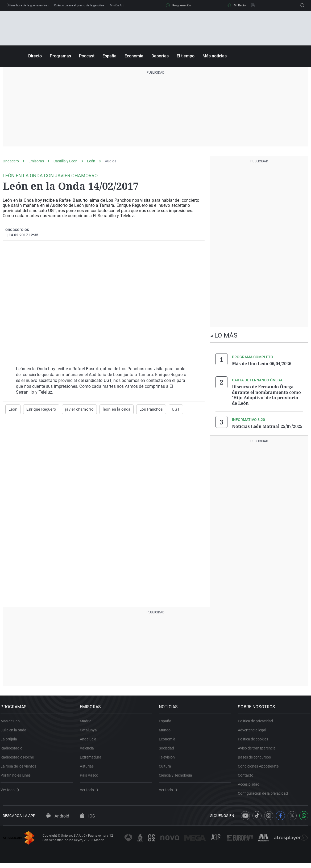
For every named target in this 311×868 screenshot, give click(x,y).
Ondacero (11, 161)
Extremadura (92, 759)
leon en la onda (111, 409)
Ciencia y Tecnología (178, 777)
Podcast (87, 56)
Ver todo (12, 791)
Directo (35, 56)
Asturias (89, 768)
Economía (134, 56)
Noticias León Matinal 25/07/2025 (267, 425)
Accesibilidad (251, 786)
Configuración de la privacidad (265, 795)
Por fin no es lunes (18, 777)
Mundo (167, 732)
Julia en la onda (16, 732)
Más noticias (215, 56)
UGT (167, 409)
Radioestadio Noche (19, 759)
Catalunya (90, 732)
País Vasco (91, 777)
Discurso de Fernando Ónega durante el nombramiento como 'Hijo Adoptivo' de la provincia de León (266, 394)
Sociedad (169, 750)
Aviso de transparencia (259, 750)
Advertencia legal (254, 732)
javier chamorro (76, 409)
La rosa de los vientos (20, 768)
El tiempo (186, 56)
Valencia (89, 750)
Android (58, 821)
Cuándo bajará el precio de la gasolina (79, 5)
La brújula (11, 741)
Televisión (169, 759)
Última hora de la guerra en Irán (28, 5)
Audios (111, 161)
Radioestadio (14, 750)
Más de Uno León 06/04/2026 (262, 364)
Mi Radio (237, 5)
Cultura (167, 768)
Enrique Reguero (40, 409)
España (109, 56)
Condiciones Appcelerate (260, 768)
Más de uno (12, 723)
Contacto (248, 777)
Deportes (160, 56)
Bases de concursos (256, 759)
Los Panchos (143, 409)
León (91, 161)
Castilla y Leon (65, 161)
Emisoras (36, 161)
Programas (60, 56)
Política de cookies (255, 741)
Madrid (88, 723)
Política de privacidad (258, 723)
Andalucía (90, 741)
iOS (87, 821)
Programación (179, 5)
